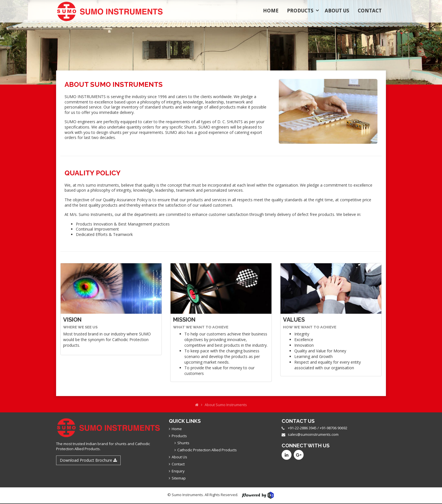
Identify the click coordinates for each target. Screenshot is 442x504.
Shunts (183, 443)
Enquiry (178, 471)
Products (300, 11)
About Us (337, 11)
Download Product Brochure (88, 460)
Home (271, 11)
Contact (370, 11)
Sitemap (179, 478)
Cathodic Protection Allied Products (207, 450)
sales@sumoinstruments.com (313, 434)
